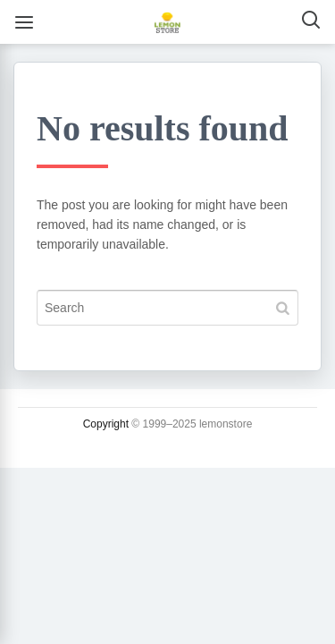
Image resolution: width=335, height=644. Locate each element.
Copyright (106, 424)
